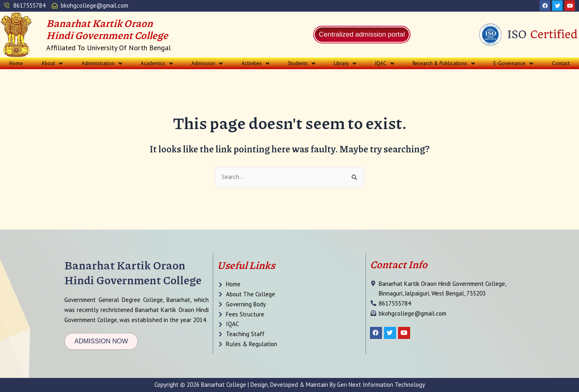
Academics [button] (157, 63)
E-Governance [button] (513, 63)
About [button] (52, 63)
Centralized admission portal (362, 34)
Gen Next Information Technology (381, 385)
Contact (561, 63)
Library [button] (345, 63)
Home (16, 63)
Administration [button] (102, 63)
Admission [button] (207, 63)
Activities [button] (256, 63)
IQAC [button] (385, 63)
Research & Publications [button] (444, 63)
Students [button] (302, 63)
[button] (52, 63)
